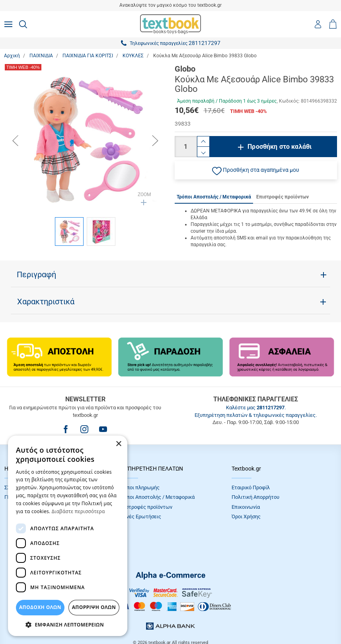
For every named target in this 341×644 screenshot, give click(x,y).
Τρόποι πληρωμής (139, 487)
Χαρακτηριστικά (46, 302)
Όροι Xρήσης (246, 517)
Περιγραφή (36, 274)
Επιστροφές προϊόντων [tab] (283, 197)
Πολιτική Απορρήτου (255, 497)
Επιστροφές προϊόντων (145, 507)
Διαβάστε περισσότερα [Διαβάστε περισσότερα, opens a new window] (78, 511)
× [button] (118, 444)
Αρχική (12, 56)
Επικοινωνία (246, 507)
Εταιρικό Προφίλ (251, 487)
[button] (256, 170)
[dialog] (68, 536)
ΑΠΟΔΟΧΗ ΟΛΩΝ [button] (40, 607)
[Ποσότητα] (186, 147)
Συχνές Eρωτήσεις (140, 517)
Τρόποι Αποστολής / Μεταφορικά (156, 497)
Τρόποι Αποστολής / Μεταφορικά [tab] (214, 197)
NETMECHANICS (196, 618)
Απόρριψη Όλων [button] (94, 607)
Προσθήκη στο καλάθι (280, 147)
